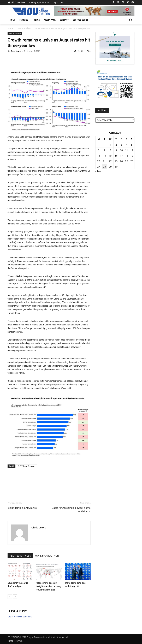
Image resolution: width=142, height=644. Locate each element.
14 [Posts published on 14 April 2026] (104, 156)
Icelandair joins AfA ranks (22, 508)
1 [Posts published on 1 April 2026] (110, 145)
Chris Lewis (16, 51)
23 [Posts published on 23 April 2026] (116, 161)
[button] (130, 20)
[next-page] (15, 597)
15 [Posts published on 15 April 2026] (110, 156)
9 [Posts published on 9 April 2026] (116, 150)
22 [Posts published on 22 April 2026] (110, 161)
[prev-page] (10, 597)
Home (10, 28)
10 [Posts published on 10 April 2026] (121, 150)
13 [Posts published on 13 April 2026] (99, 156)
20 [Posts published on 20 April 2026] (99, 161)
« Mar (99, 171)
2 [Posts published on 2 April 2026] (116, 145)
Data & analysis (24, 28)
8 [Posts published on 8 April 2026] (110, 150)
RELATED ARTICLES (20, 556)
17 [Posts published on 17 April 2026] (121, 156)
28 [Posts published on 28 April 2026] (104, 167)
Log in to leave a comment (20, 617)
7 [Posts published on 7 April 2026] (104, 150)
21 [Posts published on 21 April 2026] (104, 161)
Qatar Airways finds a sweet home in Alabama (71, 510)
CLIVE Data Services (26, 466)
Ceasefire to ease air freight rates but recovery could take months (49, 586)
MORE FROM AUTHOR (47, 556)
